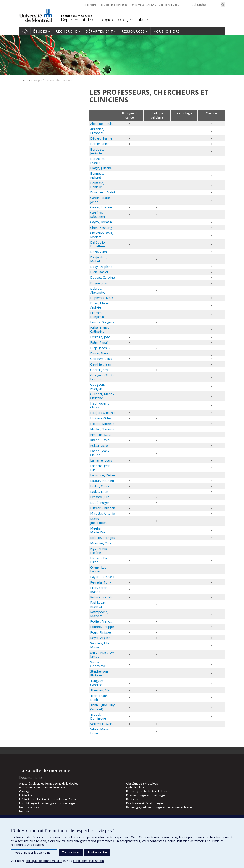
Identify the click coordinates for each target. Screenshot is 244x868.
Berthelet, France (98, 161)
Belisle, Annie (100, 144)
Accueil (25, 31)
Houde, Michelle (102, 424)
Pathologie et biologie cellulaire (147, 791)
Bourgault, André (103, 192)
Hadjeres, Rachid (103, 413)
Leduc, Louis (99, 491)
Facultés (104, 5)
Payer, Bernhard (102, 577)
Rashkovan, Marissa (98, 604)
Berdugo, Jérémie (97, 151)
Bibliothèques (119, 5)
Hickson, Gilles (101, 418)
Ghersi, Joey (99, 370)
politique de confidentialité (44, 861)
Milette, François (103, 538)
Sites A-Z (151, 5)
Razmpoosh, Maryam (99, 614)
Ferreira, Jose (100, 337)
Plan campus (137, 5)
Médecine (26, 795)
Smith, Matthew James (102, 654)
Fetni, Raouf (99, 342)
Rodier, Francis (101, 621)
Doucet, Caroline (103, 277)
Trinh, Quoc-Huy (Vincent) (102, 707)
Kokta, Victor (100, 445)
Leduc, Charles (101, 486)
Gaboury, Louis (101, 359)
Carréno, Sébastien (98, 215)
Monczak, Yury (101, 543)
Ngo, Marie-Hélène (99, 550)
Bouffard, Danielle (97, 185)
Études (40, 31)
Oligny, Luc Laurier (98, 569)
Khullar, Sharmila (102, 429)
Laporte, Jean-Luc (101, 468)
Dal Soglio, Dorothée (98, 244)
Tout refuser (71, 852)
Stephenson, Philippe (99, 673)
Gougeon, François (98, 386)
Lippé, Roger (100, 502)
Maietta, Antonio (103, 513)
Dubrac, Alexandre (98, 290)
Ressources (133, 31)
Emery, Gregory (102, 322)
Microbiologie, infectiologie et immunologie (47, 803)
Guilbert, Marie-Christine (102, 396)
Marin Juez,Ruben (98, 521)
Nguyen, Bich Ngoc (100, 560)
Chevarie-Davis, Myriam (102, 235)
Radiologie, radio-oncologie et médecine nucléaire (159, 807)
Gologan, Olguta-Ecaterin (103, 377)
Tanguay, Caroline (97, 683)
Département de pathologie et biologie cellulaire (104, 20)
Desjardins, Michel (99, 259)
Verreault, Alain (101, 724)
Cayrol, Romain (101, 222)
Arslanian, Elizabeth (97, 131)
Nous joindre (167, 31)
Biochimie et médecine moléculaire (42, 787)
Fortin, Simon (100, 353)
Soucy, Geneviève (98, 664)
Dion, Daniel (99, 272)
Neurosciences (29, 807)
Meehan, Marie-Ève (98, 530)
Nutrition (25, 811)
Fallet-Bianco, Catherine (100, 329)
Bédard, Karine (101, 138)
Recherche (66, 31)
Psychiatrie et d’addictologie (145, 803)
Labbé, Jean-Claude (100, 453)
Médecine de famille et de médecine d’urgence (50, 799)
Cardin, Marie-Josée (101, 200)
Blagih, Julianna (101, 168)
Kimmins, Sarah (101, 434)
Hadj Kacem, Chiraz (100, 405)
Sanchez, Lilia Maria (100, 645)
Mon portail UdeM (169, 5)
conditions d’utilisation (88, 861)
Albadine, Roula (101, 124)
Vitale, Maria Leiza (99, 731)
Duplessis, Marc (102, 298)
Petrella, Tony (101, 582)
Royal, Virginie (100, 638)
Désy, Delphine (101, 267)
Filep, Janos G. (100, 348)
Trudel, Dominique (98, 716)
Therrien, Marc (101, 690)
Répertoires (90, 5)
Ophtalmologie (136, 787)
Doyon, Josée (100, 283)
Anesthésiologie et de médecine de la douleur (49, 783)
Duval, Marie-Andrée (100, 305)
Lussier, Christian (103, 508)
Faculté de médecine (77, 16)
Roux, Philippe (101, 632)
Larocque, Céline (103, 475)
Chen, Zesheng (101, 228)
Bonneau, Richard (97, 175)
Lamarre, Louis (101, 460)
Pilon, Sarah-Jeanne (99, 590)
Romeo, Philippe (102, 627)
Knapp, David (100, 440)
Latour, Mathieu (102, 481)
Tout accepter (97, 852)
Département (99, 31)
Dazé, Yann (99, 252)
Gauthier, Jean (101, 364)
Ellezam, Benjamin (97, 315)
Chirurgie (25, 791)
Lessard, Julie (100, 497)
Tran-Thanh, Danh (99, 697)
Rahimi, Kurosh (101, 597)
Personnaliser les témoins (34, 853)
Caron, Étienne (101, 207)
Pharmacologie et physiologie (146, 795)
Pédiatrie (132, 799)
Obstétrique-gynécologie (142, 783)
